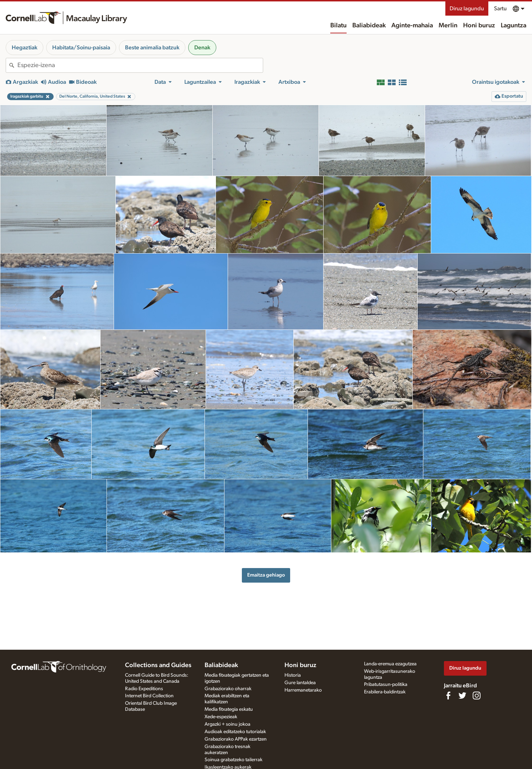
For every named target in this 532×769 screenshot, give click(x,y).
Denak (202, 48)
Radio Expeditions (144, 689)
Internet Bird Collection (149, 696)
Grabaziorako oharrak (228, 689)
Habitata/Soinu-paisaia (81, 48)
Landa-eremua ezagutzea (390, 664)
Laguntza (514, 26)
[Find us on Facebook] (448, 696)
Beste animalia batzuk (152, 48)
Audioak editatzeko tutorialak (235, 732)
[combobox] (140, 65)
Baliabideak (369, 26)
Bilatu (338, 26)
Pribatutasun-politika (386, 685)
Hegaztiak (25, 48)
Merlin (448, 26)
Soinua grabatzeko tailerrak (234, 760)
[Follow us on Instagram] (477, 696)
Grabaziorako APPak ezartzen (236, 739)
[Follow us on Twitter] (462, 696)
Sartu (500, 9)
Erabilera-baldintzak (385, 692)
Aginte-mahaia (412, 26)
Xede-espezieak (221, 717)
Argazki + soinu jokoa (227, 724)
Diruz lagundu (467, 9)
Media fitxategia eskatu (229, 709)
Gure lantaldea (300, 683)
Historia (293, 675)
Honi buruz (479, 26)
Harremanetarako (303, 690)
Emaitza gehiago (266, 575)
